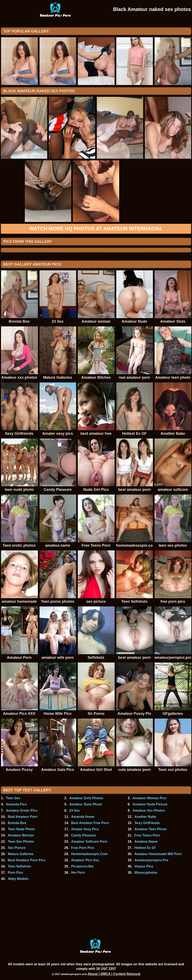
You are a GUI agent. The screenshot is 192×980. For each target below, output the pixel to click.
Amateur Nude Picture (150, 804)
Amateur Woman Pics (150, 798)
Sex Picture (17, 848)
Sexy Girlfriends (147, 823)
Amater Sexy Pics (85, 829)
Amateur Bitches (21, 835)
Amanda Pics (16, 804)
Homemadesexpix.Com (89, 854)
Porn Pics (16, 873)
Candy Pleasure (84, 835)
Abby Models (18, 879)
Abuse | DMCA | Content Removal (114, 974)
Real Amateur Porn (23, 817)
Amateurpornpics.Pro (151, 860)
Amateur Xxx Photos (149, 810)
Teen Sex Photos (21, 842)
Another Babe (145, 817)
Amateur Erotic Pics (22, 810)
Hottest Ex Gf (145, 848)
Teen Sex (13, 798)
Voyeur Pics (144, 866)
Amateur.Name (146, 842)
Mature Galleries (21, 854)
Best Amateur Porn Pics (27, 860)
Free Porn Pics (83, 848)
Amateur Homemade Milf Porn (158, 854)
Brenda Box (17, 823)
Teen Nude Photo (21, 829)
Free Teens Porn (147, 835)
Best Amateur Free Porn (90, 823)
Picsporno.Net (82, 866)
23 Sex (75, 810)
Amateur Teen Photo (151, 829)
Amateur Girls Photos (86, 798)
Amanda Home (83, 817)
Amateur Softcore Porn (89, 842)
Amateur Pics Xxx (85, 860)
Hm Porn (78, 873)
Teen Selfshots (20, 866)
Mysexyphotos (146, 873)
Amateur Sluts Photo (86, 804)
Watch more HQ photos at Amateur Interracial (96, 229)
